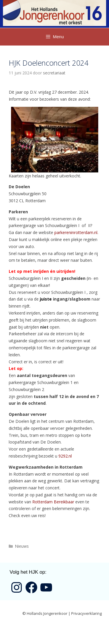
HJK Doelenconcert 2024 (49, 63)
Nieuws (22, 546)
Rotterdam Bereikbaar (53, 502)
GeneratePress (59, 634)
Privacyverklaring (86, 613)
